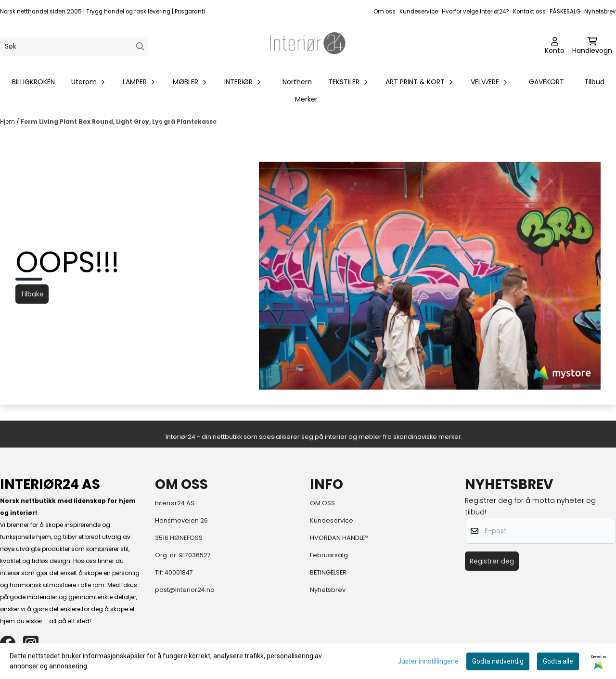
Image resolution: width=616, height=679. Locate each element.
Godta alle (558, 661)
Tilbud (594, 82)
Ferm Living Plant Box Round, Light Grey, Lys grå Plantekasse (119, 122)
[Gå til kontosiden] (555, 46)
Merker (306, 99)
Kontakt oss (529, 12)
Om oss (385, 12)
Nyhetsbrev (600, 12)
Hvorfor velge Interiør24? (475, 12)
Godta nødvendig (498, 661)
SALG (573, 12)
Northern (297, 82)
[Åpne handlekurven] (592, 46)
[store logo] (308, 46)
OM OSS (322, 503)
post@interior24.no (185, 590)
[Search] (140, 46)
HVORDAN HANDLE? (339, 538)
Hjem (8, 122)
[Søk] (74, 46)
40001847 (179, 572)
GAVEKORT (546, 82)
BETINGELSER (328, 572)
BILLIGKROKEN (33, 82)
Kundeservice (419, 12)
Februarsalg (329, 555)
